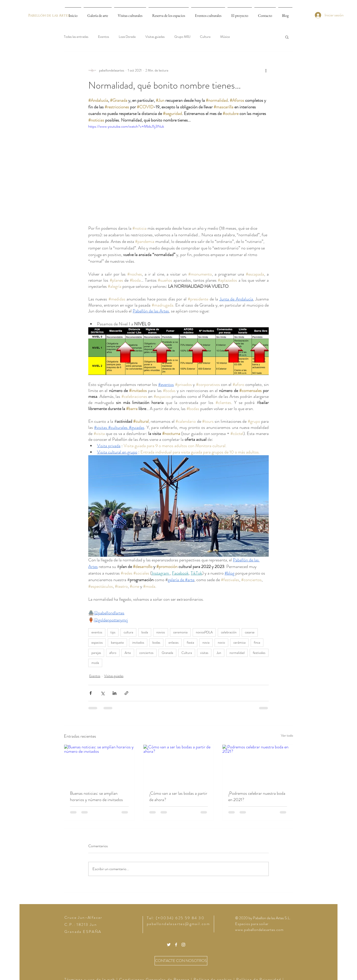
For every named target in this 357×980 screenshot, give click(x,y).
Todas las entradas (76, 37)
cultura (128, 632)
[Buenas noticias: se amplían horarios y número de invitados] (99, 764)
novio (221, 642)
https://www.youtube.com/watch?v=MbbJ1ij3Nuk (126, 126)
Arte (128, 653)
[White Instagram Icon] (183, 945)
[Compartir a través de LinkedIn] (114, 693)
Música (225, 37)
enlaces (174, 642)
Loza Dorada (127, 37)
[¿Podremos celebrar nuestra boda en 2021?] (258, 764)
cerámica (239, 642)
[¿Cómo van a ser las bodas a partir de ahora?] (179, 764)
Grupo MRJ (182, 37)
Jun (219, 653)
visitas (204, 653)
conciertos (146, 653)
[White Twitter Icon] (169, 945)
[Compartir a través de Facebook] (91, 693)
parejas (96, 653)
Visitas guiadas (155, 37)
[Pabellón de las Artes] (49, 16)
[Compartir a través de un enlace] (126, 693)
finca (257, 642)
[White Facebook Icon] (176, 945)
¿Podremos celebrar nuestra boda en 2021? (257, 796)
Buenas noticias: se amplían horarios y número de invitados (96, 796)
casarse (250, 632)
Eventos (104, 37)
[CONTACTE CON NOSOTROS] (181, 961)
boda (145, 632)
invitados (138, 642)
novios (161, 632)
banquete (117, 642)
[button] (287, 37)
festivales (259, 653)
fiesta (190, 642)
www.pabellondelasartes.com (259, 930)
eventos (97, 632)
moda (95, 663)
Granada (167, 653)
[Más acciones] (266, 70)
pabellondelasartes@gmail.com (178, 924)
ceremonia (180, 632)
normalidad (237, 653)
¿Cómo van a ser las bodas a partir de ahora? (178, 796)
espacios (97, 642)
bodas (156, 642)
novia (206, 642)
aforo (113, 653)
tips (113, 632)
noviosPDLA (204, 632)
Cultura (205, 37)
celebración (229, 632)
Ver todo (287, 735)
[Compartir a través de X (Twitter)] (103, 693)
